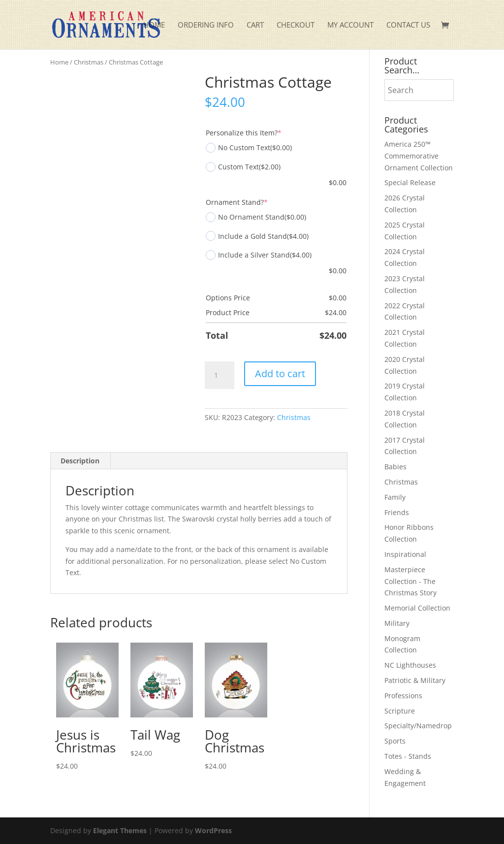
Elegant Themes (120, 830)
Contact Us (408, 25)
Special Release (410, 182)
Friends (397, 512)
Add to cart (280, 373)
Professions (403, 696)
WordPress (213, 830)
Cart (255, 25)
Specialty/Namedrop (418, 726)
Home (154, 25)
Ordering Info (206, 25)
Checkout (296, 25)
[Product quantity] (220, 375)
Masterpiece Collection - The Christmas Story (410, 581)
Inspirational (405, 554)
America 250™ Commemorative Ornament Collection (419, 156)
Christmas (89, 62)
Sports (395, 741)
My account (350, 25)
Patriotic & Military (415, 680)
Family (395, 497)
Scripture (400, 711)
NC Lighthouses (410, 665)
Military (397, 623)
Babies (395, 467)
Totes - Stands (408, 756)
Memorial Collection (417, 608)
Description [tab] (80, 461)
